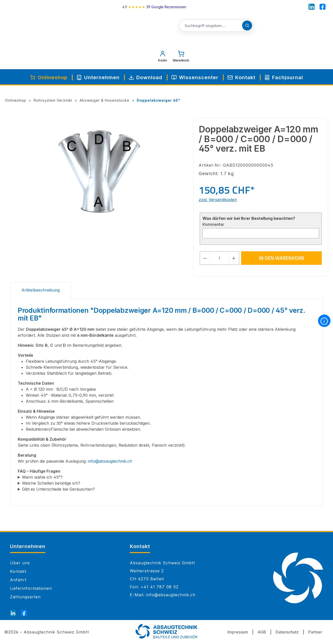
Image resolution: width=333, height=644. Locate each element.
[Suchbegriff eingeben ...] (216, 26)
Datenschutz (287, 632)
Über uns (20, 563)
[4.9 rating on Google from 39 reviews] (154, 7)
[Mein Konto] (163, 57)
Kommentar (213, 224)
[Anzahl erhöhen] (234, 258)
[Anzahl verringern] (205, 258)
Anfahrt (18, 580)
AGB (262, 632)
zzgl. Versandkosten (218, 200)
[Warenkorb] (181, 57)
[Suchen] (247, 25)
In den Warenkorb (281, 258)
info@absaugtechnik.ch (110, 461)
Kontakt (18, 571)
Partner (315, 632)
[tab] (41, 291)
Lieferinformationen (31, 588)
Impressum (238, 632)
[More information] (324, 321)
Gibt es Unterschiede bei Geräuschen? (58, 489)
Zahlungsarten (25, 597)
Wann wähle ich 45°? (42, 477)
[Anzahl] (219, 258)
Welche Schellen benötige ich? (51, 483)
